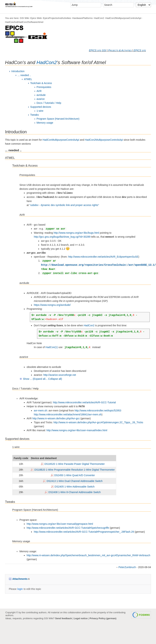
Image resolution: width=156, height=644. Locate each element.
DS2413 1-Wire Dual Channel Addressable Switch (75, 481)
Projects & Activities (120, 50)
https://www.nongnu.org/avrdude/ (52, 305)
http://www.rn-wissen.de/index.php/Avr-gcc (56, 418)
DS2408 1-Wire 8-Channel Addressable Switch (74, 492)
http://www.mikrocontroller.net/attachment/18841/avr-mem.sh (68, 414)
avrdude (41, 95)
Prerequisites (44, 87)
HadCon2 (99, 18)
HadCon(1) (52, 347)
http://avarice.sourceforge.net (60, 375)
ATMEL (28, 79)
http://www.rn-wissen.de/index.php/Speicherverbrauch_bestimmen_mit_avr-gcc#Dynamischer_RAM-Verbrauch (88, 555)
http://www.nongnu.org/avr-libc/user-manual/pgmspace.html (60, 524)
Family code (21, 458)
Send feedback (63, 618)
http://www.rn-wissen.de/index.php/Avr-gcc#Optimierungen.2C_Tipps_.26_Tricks (98, 422)
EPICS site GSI (98, 50)
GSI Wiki (24, 18)
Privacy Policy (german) (103, 618)
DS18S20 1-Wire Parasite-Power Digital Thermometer (75, 464)
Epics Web (36, 18)
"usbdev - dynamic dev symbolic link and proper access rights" (64, 205)
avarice (41, 99)
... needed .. (24, 75)
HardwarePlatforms (82, 18)
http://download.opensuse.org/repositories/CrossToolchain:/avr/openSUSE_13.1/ (99, 265)
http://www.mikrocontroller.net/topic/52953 (98, 411)
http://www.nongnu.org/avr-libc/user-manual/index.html (77, 430)
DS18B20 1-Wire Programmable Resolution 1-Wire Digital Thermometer (74, 470)
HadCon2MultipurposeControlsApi (123, 18)
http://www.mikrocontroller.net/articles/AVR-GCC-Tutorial (84, 402)
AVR (39, 91)
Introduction (18, 71)
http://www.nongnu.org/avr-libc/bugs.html (76, 233)
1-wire (40, 111)
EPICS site (140, 50)
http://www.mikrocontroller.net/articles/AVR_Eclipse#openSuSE (103, 257)
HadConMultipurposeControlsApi (61, 140)
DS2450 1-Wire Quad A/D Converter (75, 475)
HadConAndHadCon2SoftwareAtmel (24, 22)
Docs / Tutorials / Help (49, 103)
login (20, 589)
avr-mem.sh (40, 411)
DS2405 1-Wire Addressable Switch (75, 487)
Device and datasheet (44, 458)
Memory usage (45, 123)
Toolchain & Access (41, 83)
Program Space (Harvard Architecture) (58, 119)
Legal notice (81, 618)
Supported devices (41, 107)
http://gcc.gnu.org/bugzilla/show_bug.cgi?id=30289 (62, 237)
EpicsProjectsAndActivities (57, 18)
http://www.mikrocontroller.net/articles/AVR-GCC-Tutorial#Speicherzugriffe (68, 528)
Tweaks (34, 115)
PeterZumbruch (127, 567)
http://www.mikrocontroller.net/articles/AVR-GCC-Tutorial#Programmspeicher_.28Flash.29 (84, 532)
